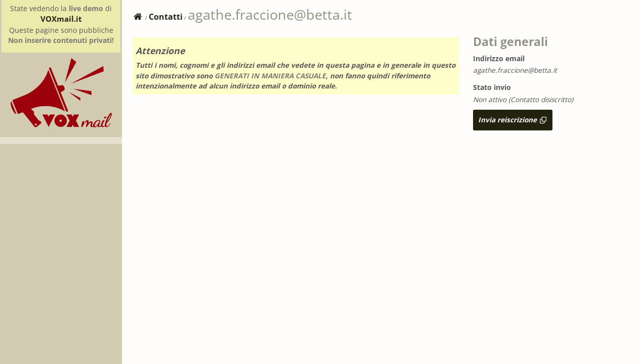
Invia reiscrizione (513, 120)
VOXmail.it (61, 19)
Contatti (166, 17)
